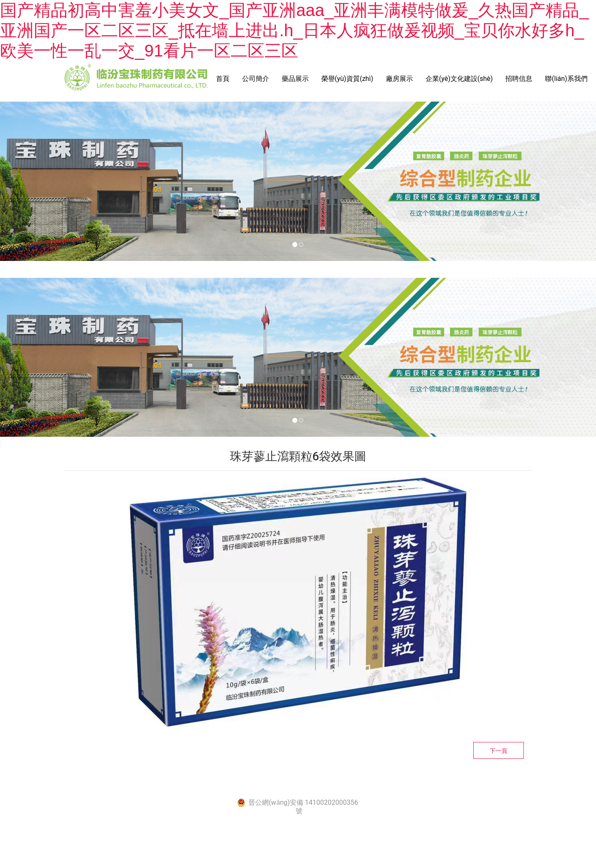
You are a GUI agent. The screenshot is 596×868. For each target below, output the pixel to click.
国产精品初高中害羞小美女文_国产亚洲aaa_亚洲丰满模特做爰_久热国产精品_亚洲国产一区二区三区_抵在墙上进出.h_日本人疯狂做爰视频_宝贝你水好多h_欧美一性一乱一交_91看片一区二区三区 (294, 30)
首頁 (223, 79)
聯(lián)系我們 (566, 79)
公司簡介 (256, 79)
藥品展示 (295, 79)
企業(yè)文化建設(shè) (459, 79)
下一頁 (499, 751)
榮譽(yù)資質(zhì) (347, 79)
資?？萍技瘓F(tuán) (407, 785)
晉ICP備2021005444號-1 (288, 785)
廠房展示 (399, 79)
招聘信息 (519, 79)
